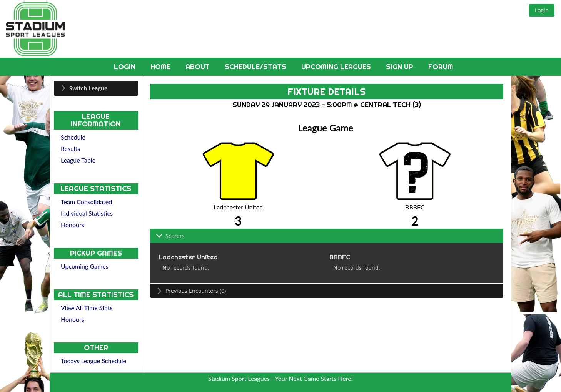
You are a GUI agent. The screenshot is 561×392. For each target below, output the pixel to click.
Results (70, 149)
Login (126, 67)
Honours (73, 225)
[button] (542, 10)
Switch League (88, 88)
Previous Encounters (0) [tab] (191, 291)
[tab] (96, 88)
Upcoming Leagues (337, 67)
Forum (441, 67)
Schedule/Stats (256, 67)
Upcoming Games (85, 266)
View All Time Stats (87, 308)
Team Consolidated (86, 202)
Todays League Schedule (93, 361)
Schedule (73, 137)
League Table (78, 160)
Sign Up (401, 67)
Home (161, 67)
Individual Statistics (87, 213)
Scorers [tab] (170, 236)
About (199, 67)
